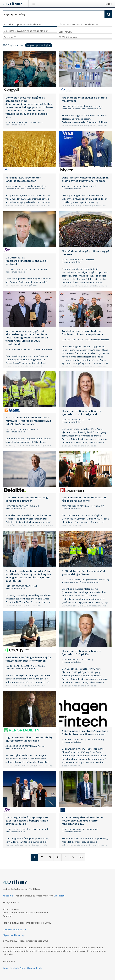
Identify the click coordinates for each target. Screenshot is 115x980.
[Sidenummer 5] (65, 857)
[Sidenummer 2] (42, 857)
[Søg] (54, 14)
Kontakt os (9, 896)
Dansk (6, 968)
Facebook (18, 930)
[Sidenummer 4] (58, 857)
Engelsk (14, 968)
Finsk (39, 968)
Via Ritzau (59, 896)
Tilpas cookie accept (14, 935)
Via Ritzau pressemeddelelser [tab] (22, 24)
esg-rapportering (39, 45)
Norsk (23, 968)
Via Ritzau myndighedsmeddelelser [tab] (26, 31)
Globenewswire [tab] (67, 32)
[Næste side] (73, 857)
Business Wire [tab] (11, 37)
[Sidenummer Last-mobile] (81, 857)
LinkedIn (7, 930)
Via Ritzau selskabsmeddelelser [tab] (79, 24)
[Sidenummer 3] (50, 857)
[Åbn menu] (34, 4)
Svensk (31, 968)
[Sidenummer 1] (34, 857)
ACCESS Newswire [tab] (68, 37)
